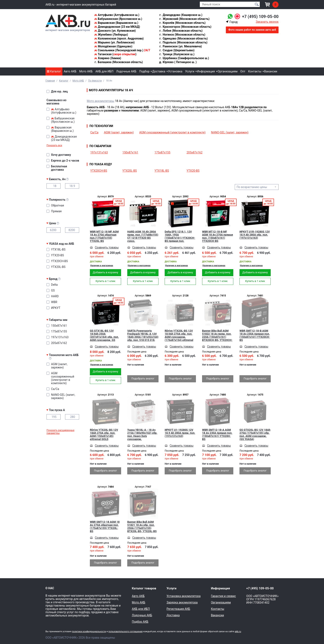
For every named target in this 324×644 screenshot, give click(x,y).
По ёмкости (95, 81)
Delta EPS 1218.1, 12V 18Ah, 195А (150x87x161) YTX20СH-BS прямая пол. (180, 236)
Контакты (255, 71)
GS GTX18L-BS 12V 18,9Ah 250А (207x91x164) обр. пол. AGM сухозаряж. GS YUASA (104, 335)
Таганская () (115, 54)
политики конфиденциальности (89, 631)
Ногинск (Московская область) (182, 35)
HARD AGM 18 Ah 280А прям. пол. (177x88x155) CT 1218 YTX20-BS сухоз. (143, 236)
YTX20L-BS (130, 171)
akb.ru (238, 631)
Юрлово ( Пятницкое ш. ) (178, 62)
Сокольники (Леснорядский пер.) (122, 50)
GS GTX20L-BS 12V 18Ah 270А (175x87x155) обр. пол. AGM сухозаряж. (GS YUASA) (255, 434)
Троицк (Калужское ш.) (177, 54)
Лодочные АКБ (126, 71)
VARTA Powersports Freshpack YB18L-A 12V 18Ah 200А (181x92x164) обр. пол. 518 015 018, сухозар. (143, 335)
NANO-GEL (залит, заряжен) (230, 132)
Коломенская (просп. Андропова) (119, 38)
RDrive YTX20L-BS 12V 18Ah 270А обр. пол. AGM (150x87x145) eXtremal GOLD (104, 434)
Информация (206, 71)
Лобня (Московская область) (181, 31)
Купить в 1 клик (105, 281)
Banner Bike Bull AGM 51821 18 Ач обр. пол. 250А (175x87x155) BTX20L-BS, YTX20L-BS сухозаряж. (142, 526)
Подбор (144, 71)
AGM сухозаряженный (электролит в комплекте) (172, 132)
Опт (243, 71)
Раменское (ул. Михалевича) (180, 46)
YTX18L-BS (162, 171)
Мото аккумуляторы (101, 101)
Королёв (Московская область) (182, 23)
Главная (50, 81)
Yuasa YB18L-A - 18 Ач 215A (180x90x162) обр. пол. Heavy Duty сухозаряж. (142, 434)
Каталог (54, 71)
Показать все (54, 145)
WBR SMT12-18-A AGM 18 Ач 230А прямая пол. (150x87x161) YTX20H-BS (217, 434)
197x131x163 (99, 152)
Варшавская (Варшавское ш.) (116, 23)
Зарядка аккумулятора (182, 602)
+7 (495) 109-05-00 (260, 17)
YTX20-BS (193, 171)
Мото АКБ (86, 71)
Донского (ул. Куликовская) (115, 31)
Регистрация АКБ (178, 609)
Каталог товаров (144, 588)
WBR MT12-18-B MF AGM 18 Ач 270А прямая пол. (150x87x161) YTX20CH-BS (217, 236)
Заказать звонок (267, 22)
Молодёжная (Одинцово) (113, 46)
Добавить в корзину (105, 272)
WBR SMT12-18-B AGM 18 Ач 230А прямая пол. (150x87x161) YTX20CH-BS (255, 335)
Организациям (228, 71)
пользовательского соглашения (125, 631)
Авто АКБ (70, 71)
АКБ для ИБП (104, 71)
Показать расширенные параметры (60, 432)
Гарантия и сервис (223, 596)
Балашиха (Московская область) (119, 62)
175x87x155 (163, 152)
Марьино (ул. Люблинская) (114, 42)
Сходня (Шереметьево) (177, 50)
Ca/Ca (94, 132)
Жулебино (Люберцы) (111, 35)
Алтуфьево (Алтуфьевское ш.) (117, 15)
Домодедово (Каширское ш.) (181, 15)
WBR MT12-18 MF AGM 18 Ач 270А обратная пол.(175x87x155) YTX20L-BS (104, 236)
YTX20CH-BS (99, 171)
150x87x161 (130, 152)
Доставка (159, 71)
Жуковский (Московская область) (184, 19)
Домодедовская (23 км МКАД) (117, 27)
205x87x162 (195, 152)
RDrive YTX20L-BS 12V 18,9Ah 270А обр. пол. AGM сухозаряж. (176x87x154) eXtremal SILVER (179, 335)
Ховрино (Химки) (108, 58)
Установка (175, 71)
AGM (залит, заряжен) (119, 132)
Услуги (190, 71)
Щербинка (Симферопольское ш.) (184, 58)
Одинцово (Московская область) (183, 38)
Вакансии (271, 71)
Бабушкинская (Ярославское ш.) (118, 19)
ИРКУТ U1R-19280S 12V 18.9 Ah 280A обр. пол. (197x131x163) (255, 235)
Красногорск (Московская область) (185, 27)
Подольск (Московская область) (183, 42)
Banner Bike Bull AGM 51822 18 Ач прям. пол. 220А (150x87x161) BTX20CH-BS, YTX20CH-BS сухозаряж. (217, 335)
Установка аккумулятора (183, 596)
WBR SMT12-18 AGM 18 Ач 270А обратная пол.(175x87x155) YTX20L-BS (105, 526)
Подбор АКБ (140, 622)
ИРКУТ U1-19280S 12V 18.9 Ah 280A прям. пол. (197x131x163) (180, 433)
